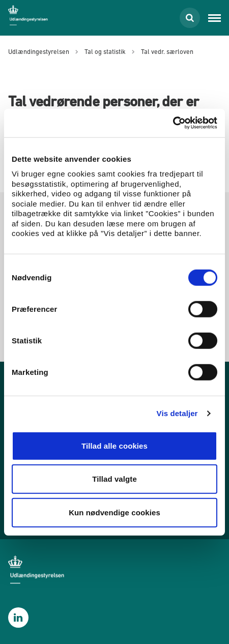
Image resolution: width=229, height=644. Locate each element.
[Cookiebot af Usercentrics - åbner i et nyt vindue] (173, 123)
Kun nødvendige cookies (114, 512)
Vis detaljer (177, 413)
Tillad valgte (114, 479)
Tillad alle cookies (114, 445)
